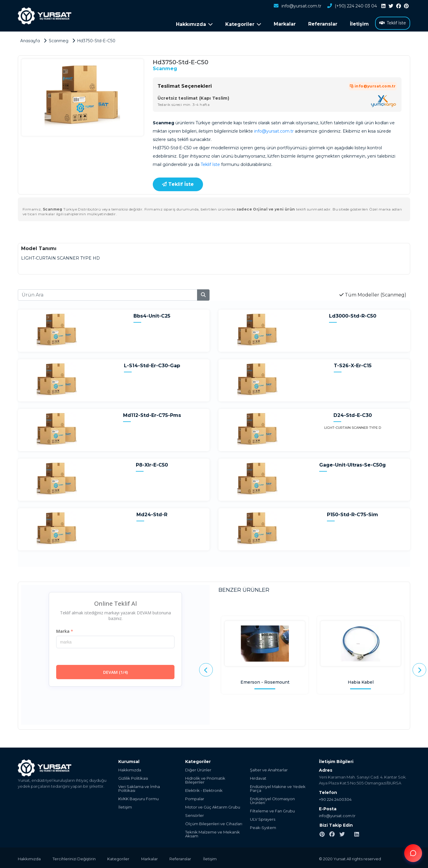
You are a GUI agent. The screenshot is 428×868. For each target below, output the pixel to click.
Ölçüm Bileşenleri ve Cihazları (214, 823)
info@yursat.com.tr (297, 6)
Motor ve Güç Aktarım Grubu (213, 807)
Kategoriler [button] (243, 24)
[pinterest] (406, 6)
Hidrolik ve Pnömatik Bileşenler (205, 780)
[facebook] (399, 6)
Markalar (285, 24)
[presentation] (206, 669)
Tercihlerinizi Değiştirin (74, 858)
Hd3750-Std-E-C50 (97, 40)
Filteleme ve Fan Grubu (272, 810)
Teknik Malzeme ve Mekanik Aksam (213, 834)
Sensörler (195, 815)
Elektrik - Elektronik (204, 790)
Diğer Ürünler (198, 769)
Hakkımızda (130, 769)
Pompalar (195, 798)
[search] (203, 294)
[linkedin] (383, 6)
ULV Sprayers (263, 819)
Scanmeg (165, 68)
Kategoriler (119, 858)
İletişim (359, 24)
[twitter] (391, 6)
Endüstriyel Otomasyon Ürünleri (272, 800)
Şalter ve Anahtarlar (269, 769)
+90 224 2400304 (335, 799)
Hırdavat (258, 778)
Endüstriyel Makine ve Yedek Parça (278, 788)
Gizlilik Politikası (133, 778)
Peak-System (263, 827)
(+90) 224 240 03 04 (352, 6)
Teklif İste (393, 23)
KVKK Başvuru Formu (139, 798)
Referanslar (323, 24)
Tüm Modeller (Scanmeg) (373, 294)
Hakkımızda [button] (194, 24)
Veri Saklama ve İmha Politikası (139, 788)
